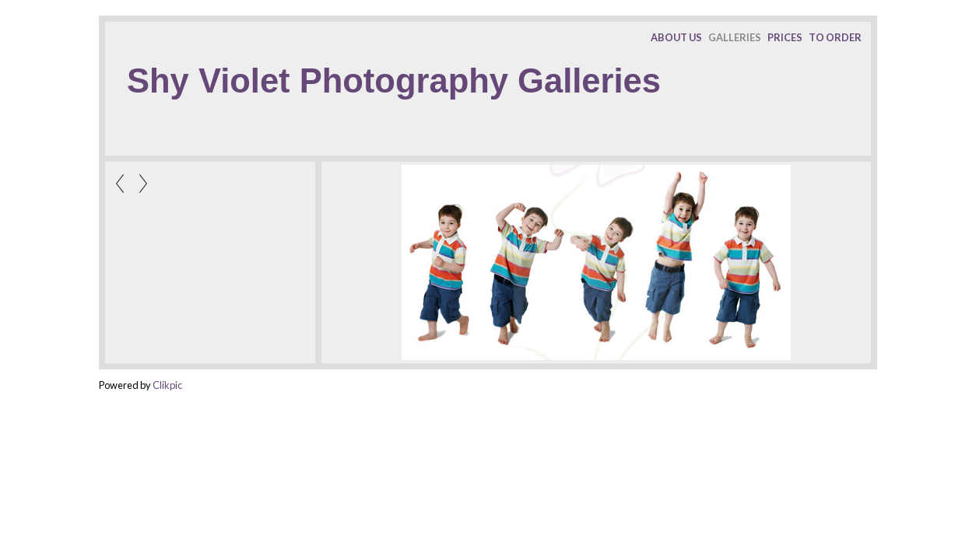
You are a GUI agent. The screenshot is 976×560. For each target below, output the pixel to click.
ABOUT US (676, 37)
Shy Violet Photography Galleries (394, 81)
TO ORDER (835, 37)
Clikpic (167, 385)
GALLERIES (735, 37)
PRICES (785, 37)
